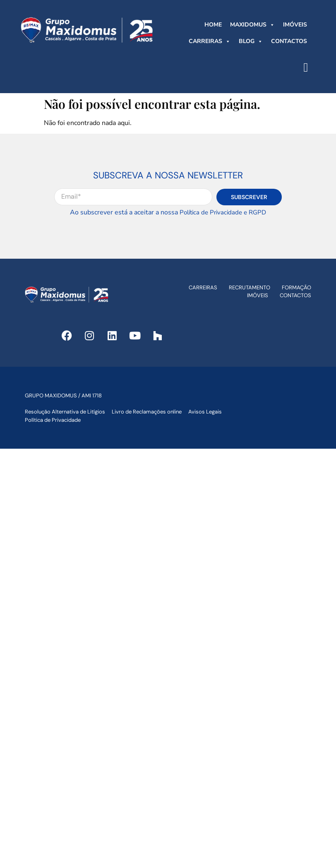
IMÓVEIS (295, 25)
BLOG (251, 41)
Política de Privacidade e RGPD (223, 212)
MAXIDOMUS (252, 25)
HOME (213, 25)
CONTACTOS (289, 41)
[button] (306, 67)
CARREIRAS (210, 41)
